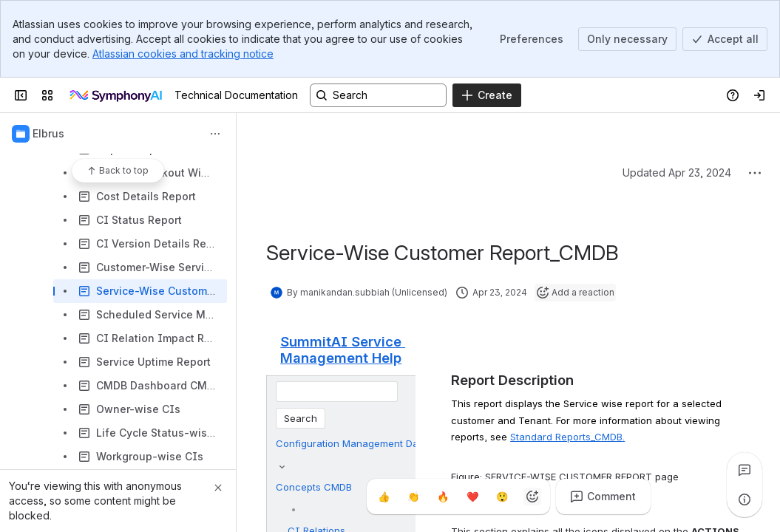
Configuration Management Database (363, 443)
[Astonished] (503, 497)
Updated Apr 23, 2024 (677, 173)
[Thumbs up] (384, 497)
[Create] (487, 95)
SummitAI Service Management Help (343, 349)
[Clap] (414, 497)
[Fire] (444, 497)
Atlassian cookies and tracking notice (183, 54)
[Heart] (473, 497)
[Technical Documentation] (117, 95)
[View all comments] (745, 470)
